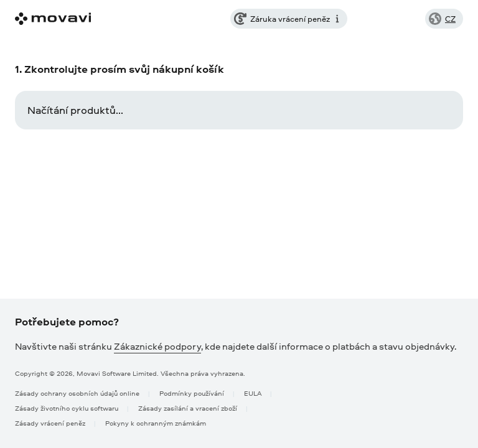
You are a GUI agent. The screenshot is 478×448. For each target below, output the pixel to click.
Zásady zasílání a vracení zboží (188, 408)
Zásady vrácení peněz (50, 423)
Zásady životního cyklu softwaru (67, 408)
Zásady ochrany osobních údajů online (77, 393)
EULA (253, 393)
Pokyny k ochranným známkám (156, 423)
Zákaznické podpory (157, 346)
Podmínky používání (192, 393)
